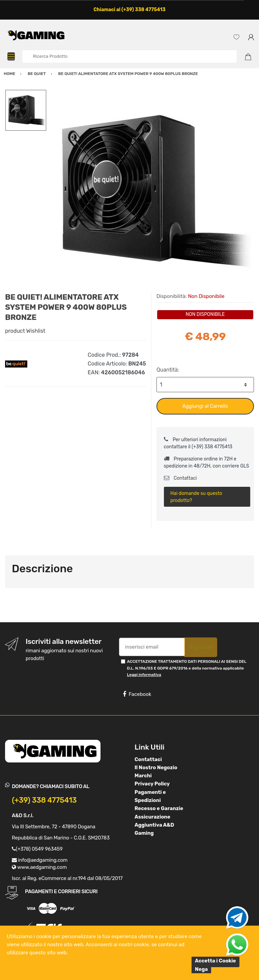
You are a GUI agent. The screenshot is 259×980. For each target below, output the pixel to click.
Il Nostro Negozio (156, 768)
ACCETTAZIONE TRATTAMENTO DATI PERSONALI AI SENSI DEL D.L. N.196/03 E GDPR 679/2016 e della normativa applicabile (186, 668)
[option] (150, 191)
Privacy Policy (152, 784)
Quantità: (168, 370)
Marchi (143, 776)
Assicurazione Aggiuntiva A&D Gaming (154, 825)
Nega (201, 969)
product (15, 331)
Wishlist (36, 331)
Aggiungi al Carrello (205, 406)
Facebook (137, 694)
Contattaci (180, 478)
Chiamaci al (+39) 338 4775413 (129, 10)
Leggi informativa (144, 675)
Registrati (201, 647)
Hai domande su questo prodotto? (196, 497)
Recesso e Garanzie (159, 808)
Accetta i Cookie (215, 961)
